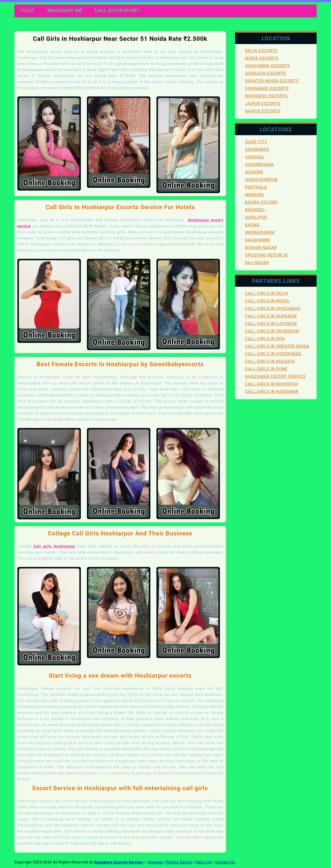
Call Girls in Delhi (267, 293)
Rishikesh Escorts (266, 96)
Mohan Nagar (261, 248)
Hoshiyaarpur (261, 180)
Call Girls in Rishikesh (272, 384)
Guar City (256, 142)
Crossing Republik (267, 255)
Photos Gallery (179, 862)
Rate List (204, 862)
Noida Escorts (262, 58)
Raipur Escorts (263, 111)
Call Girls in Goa (265, 339)
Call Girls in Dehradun (272, 331)
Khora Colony (261, 202)
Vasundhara (259, 165)
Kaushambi (258, 240)
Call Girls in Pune (266, 369)
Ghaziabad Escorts (267, 66)
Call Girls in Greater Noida (277, 346)
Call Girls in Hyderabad (273, 354)
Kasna (252, 225)
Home (28, 10)
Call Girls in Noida (267, 301)
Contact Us (225, 862)
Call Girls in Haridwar (272, 392)
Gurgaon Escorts (266, 73)
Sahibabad (257, 149)
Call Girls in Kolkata (270, 361)
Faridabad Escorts (267, 88)
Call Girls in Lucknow (271, 324)
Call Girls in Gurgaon (271, 316)
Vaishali (255, 157)
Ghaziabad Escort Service (275, 376)
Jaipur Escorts (263, 104)
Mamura (255, 195)
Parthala (256, 187)
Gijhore (254, 172)
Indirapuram (260, 232)
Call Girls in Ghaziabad (273, 309)
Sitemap (155, 862)
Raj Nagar (257, 263)
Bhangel (255, 210)
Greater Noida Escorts (272, 81)
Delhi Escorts (261, 51)
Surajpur (256, 217)
